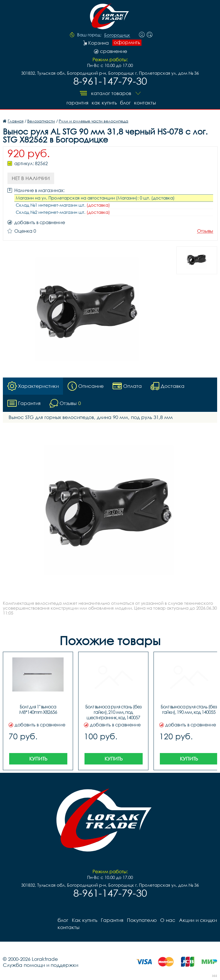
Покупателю (142, 920)
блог (125, 103)
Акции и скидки (197, 920)
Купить (38, 759)
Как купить (104, 103)
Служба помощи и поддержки (41, 965)
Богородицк (117, 35)
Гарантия (77, 103)
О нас (167, 920)
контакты (145, 103)
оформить (127, 42)
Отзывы (205, 231)
